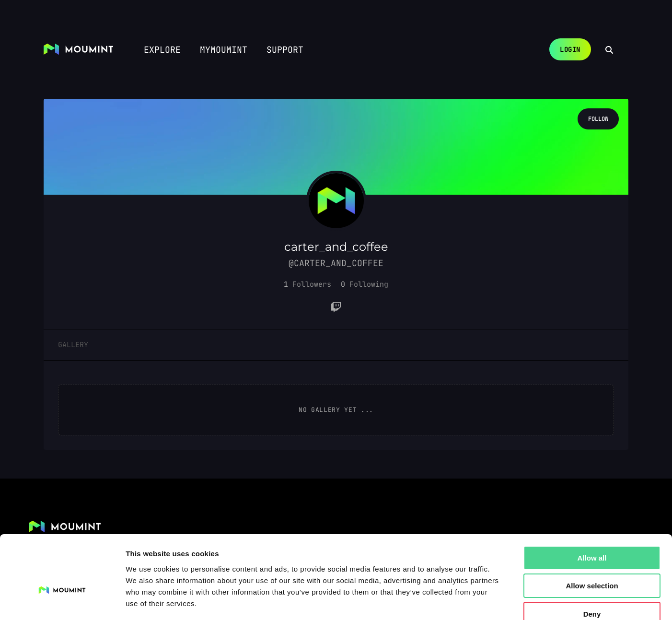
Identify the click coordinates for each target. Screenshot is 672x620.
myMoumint (224, 50)
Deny (592, 559)
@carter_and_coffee (336, 263)
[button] (307, 284)
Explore (162, 50)
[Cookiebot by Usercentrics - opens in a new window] (62, 601)
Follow (598, 119)
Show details (503, 601)
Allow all (592, 503)
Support (285, 50)
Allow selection (592, 531)
